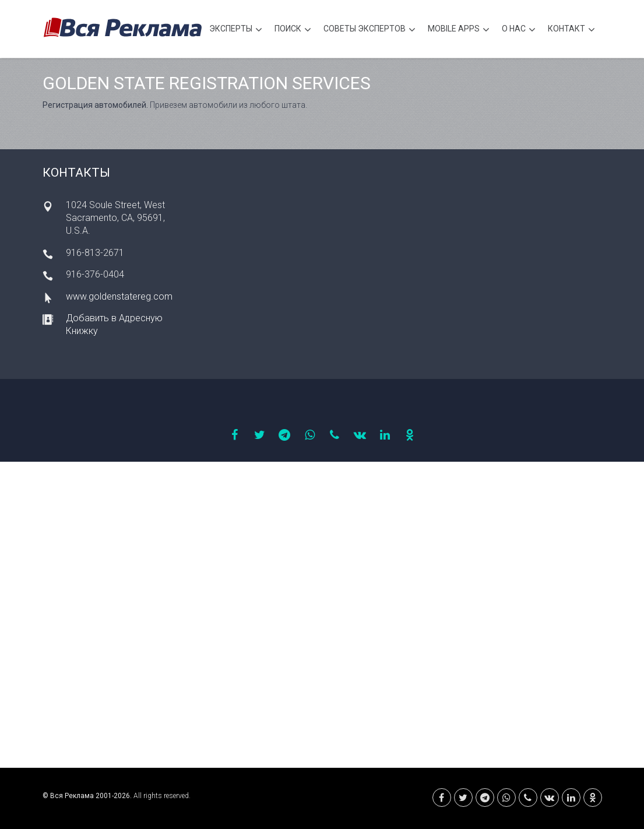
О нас (519, 30)
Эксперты (236, 30)
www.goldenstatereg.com (119, 296)
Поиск (293, 30)
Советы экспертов (369, 30)
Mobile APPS (459, 30)
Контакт (571, 30)
